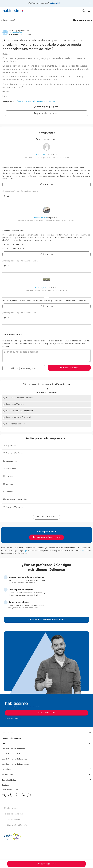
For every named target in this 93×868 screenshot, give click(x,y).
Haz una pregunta (82, 20)
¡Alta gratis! (55, 3)
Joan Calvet (41, 155)
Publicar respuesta (69, 368)
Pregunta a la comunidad (47, 113)
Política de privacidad (13, 814)
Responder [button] (46, 185)
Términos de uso (11, 808)
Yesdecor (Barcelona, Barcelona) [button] (41, 291)
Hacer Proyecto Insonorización (20, 411)
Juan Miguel (41, 288)
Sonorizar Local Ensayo (16, 424)
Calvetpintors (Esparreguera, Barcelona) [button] (41, 158)
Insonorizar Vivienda (15, 404)
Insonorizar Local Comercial (19, 417)
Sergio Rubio (40, 218)
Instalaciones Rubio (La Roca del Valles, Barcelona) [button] (41, 221)
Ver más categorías (46, 517)
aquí (25, 551)
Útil (7, 196)
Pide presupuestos (46, 864)
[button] (46, 733)
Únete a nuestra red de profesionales (46, 620)
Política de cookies (12, 820)
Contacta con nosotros (11, 790)
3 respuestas (8, 101)
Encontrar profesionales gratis (46, 537)
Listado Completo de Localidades (15, 764)
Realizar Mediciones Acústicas (19, 398)
